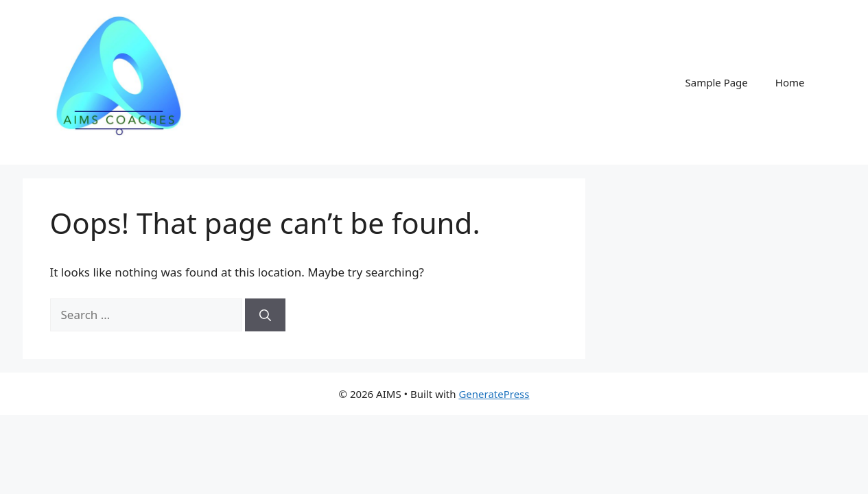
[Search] (265, 315)
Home (790, 82)
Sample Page (717, 82)
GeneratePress (494, 394)
